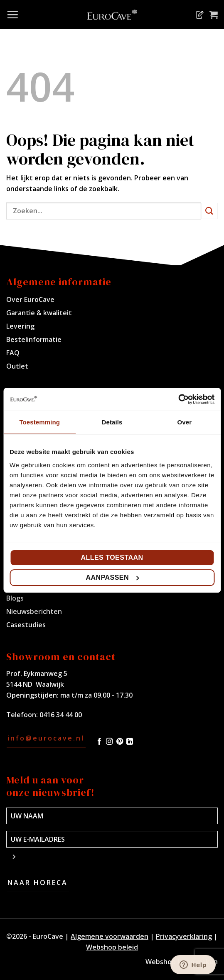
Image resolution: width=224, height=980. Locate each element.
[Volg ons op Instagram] (109, 742)
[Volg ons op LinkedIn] (130, 742)
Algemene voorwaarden (110, 936)
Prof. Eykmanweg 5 (37, 673)
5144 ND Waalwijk (35, 684)
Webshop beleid (112, 947)
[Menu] (12, 15)
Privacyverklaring (184, 936)
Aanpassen (112, 577)
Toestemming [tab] (39, 422)
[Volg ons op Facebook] (99, 742)
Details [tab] (112, 422)
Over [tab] (185, 422)
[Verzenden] (209, 211)
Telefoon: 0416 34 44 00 (44, 715)
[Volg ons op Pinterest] (120, 742)
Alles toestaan (112, 557)
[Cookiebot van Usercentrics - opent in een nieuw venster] (178, 399)
